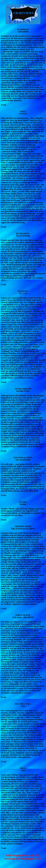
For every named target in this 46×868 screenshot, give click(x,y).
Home (2, 2)
